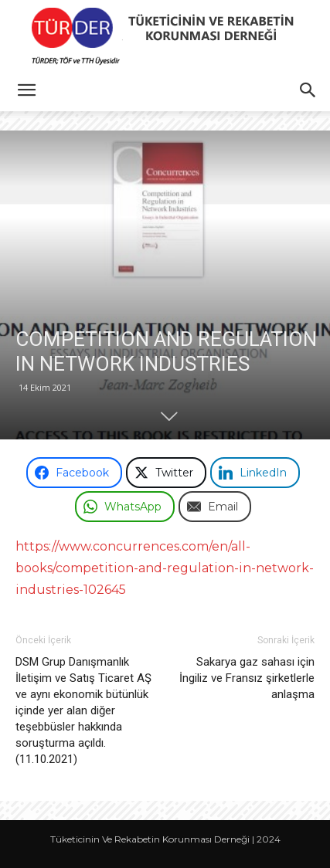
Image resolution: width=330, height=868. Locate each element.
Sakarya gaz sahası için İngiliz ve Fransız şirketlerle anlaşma (247, 678)
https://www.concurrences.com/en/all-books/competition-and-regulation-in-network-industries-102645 (165, 568)
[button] (26, 90)
